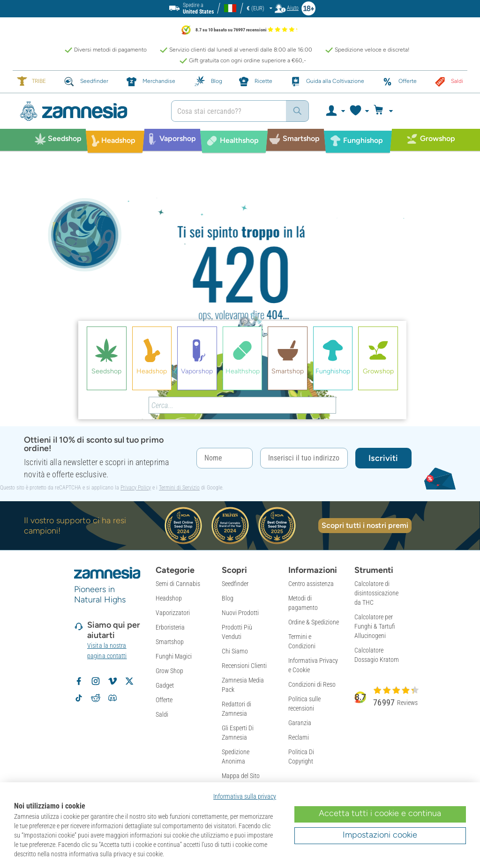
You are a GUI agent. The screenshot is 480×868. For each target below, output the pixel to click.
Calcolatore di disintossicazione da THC (376, 593)
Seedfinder (235, 584)
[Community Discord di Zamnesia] (112, 698)
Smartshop (170, 642)
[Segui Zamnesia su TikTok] (79, 698)
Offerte (164, 700)
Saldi (162, 714)
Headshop (169, 598)
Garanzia (300, 723)
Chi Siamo (235, 651)
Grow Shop (169, 671)
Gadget (165, 685)
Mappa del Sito (241, 776)
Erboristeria (170, 627)
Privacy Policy (136, 488)
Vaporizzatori (173, 613)
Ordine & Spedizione (314, 622)
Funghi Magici (174, 656)
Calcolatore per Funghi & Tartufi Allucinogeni (375, 626)
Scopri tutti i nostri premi (365, 525)
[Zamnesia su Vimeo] (112, 681)
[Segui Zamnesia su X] (129, 681)
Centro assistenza (311, 584)
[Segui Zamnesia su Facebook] (79, 681)
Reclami (299, 737)
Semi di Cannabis (178, 584)
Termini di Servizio (179, 488)
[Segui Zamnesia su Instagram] (96, 681)
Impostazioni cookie (380, 835)
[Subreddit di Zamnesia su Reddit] (96, 698)
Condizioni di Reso (312, 684)
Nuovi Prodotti (240, 613)
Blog (228, 598)
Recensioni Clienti (244, 666)
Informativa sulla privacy (245, 796)
